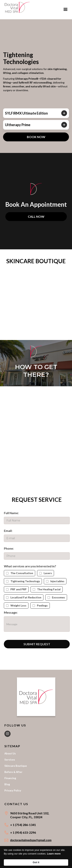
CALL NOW (36, 216)
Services (10, 760)
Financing (10, 778)
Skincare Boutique (16, 766)
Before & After (13, 772)
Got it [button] (36, 862)
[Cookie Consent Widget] (36, 857)
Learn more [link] (54, 854)
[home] (17, 7)
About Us (10, 753)
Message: (13, 612)
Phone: (11, 548)
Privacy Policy (13, 790)
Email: (10, 531)
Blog (7, 784)
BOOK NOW (36, 137)
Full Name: (14, 513)
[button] (65, 9)
